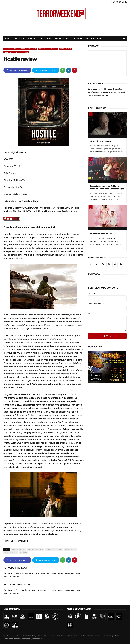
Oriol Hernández (12, 52)
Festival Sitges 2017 (28, 49)
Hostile (54, 49)
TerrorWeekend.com (23, 636)
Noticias (19, 38)
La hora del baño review (101, 234)
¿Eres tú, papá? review (101, 141)
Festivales (46, 38)
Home (8, 38)
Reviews (32, 38)
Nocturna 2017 (65, 49)
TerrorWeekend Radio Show (87, 38)
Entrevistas (62, 38)
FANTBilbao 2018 (11, 49)
